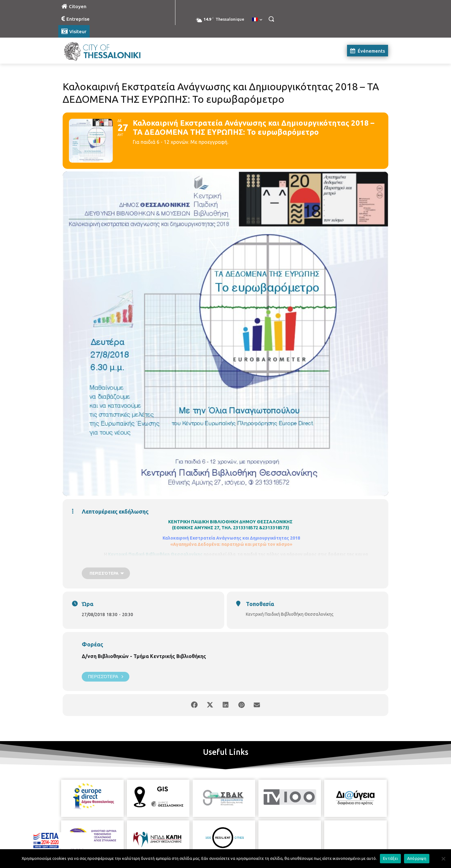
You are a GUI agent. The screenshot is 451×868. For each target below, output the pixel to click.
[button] (271, 19)
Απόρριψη (417, 858)
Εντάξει (390, 858)
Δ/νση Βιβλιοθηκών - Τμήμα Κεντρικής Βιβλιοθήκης (144, 656)
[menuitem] (257, 20)
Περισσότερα (106, 677)
